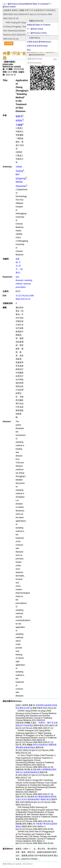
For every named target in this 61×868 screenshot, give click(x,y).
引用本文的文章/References (39, 42)
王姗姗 (19, 125)
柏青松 (19, 120)
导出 (29, 50)
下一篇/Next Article (35, 29)
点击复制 (9, 43)
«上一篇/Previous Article (13, 4)
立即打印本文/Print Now (37, 46)
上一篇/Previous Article (37, 33)
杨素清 (19, 116)
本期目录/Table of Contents (39, 25)
